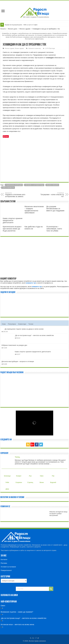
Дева (7, 487)
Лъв (30, 474)
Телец (17, 457)
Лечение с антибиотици (34, 185)
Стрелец (30, 481)
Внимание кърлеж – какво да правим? (17, 612)
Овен (41, 474)
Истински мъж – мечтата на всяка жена (17, 624)
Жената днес (13, 29)
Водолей (53, 481)
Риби (7, 481)
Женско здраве (25, 29)
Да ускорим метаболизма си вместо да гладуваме (55, 209)
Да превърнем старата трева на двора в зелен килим (24, 329)
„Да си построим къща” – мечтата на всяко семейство (34, 335)
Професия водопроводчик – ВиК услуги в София (21, 25)
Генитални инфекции (14, 185)
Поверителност (6, 570)
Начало (3, 29)
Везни (41, 481)
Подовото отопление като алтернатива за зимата (18, 195)
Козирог (19, 474)
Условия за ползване (8, 567)
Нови (4, 324)
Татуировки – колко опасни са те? (51, 195)
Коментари (22, 324)
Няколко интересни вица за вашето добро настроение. (58, 514)
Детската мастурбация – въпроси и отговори (18, 361)
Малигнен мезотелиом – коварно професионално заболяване (34, 210)
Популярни (12, 324)
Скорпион (19, 481)
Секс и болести (8, 188)
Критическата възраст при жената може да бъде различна (12, 229)
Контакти (4, 559)
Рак (53, 474)
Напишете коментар (35, 48)
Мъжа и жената (53, 185)
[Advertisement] (34, 161)
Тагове (31, 324)
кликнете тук (31, 283)
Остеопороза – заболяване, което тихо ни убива (54, 229)
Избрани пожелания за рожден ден (14, 345)
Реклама (4, 563)
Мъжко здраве (19, 48)
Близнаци (7, 474)
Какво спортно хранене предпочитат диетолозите (13, 220)
